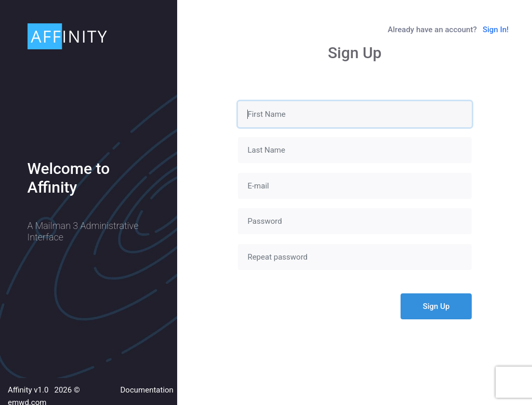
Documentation (147, 390)
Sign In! (496, 30)
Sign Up (436, 306)
